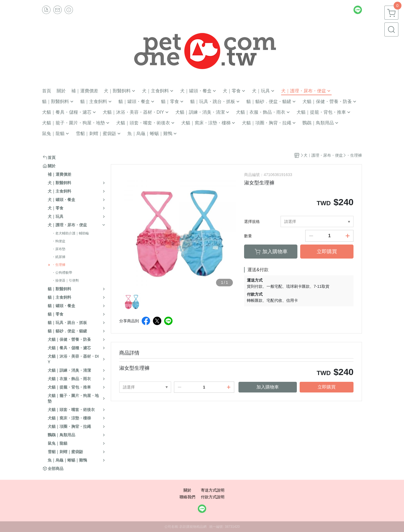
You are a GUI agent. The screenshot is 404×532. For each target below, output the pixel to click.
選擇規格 (252, 222)
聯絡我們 (187, 497)
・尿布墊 (59, 249)
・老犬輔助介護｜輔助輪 (70, 233)
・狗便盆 (59, 241)
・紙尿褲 (59, 257)
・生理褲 (59, 265)
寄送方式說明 (213, 490)
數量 (248, 236)
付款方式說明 (213, 497)
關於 (187, 490)
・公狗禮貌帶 (62, 273)
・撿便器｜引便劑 (65, 280)
